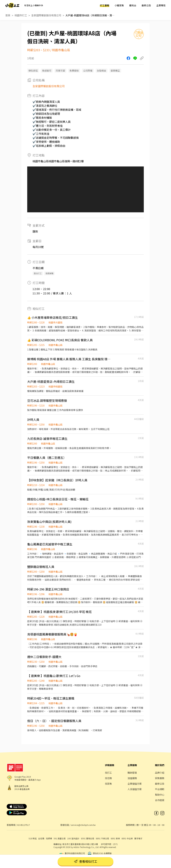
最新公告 (146, 5)
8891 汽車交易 (102, 838)
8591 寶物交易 (88, 838)
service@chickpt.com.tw (83, 825)
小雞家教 (119, 5)
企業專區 (161, 5)
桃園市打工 (21, 15)
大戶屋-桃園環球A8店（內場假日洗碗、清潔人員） (91, 15)
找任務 (108, 778)
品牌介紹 (160, 773)
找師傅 (49, 838)
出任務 (41, 838)
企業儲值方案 (135, 784)
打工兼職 (105, 5)
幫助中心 (160, 795)
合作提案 (160, 800)
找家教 (108, 784)
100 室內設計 (73, 838)
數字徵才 (138, 838)
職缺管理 (132, 773)
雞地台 (133, 5)
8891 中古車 (127, 838)
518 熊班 (33, 838)
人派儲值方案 (135, 789)
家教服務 (160, 778)
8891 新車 (115, 838)
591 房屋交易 (60, 838)
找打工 (108, 773)
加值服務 (132, 778)
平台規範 (160, 789)
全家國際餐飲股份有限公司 (46, 15)
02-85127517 (23, 825)
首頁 (8, 15)
